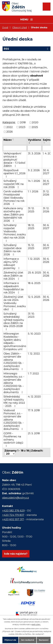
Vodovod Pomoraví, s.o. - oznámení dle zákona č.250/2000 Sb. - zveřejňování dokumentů (14, 420)
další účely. (36, 624)
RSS (26, 49)
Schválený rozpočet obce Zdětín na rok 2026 (13, 250)
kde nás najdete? (16, 554)
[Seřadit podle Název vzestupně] (13, 139)
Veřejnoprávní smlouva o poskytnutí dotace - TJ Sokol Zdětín (14, 160)
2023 (22, 127)
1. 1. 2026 (33, 192)
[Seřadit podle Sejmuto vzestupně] (44, 142)
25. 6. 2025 (34, 273)
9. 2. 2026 (34, 170)
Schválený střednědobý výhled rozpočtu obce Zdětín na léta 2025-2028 (14, 321)
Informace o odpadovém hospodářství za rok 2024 (14, 288)
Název (8, 140)
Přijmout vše (10, 640)
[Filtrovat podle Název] (15, 148)
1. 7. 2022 (33, 374)
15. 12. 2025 (31, 247)
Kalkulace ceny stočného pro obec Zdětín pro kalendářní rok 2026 (14, 215)
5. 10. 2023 (34, 334)
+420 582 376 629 (13, 511)
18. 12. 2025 (31, 227)
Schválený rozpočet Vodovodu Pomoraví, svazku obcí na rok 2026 (15, 233)
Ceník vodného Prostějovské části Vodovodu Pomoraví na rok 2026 (14, 198)
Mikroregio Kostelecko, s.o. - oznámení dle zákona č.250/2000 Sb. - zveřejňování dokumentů (14, 383)
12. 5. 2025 (34, 297)
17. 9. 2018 (34, 410)
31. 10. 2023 (31, 315)
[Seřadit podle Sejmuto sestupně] (44, 143)
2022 (10, 127)
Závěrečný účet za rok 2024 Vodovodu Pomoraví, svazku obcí (15, 303)
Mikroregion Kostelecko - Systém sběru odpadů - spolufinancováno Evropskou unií (15, 341)
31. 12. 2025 (31, 210)
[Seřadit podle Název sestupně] (13, 140)
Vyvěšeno (34, 140)
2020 (35, 123)
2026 (10, 132)
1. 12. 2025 (34, 259)
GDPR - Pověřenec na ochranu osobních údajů (13, 439)
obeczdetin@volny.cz (16, 498)
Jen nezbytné (28, 640)
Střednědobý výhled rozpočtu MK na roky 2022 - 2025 (14, 401)
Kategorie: (9, 122)
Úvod (5, 27)
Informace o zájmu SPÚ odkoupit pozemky (12, 264)
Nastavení (44, 640)
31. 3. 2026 (34, 153)
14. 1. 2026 (34, 181)
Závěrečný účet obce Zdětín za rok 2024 (13, 276)
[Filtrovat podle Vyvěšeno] (34, 148)
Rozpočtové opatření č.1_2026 (14, 173)
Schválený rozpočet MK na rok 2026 (14, 184)
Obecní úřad (20, 27)
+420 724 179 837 (13, 515)
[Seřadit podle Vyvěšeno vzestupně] (30, 142)
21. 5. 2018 (34, 433)
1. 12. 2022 (34, 354)
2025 (35, 127)
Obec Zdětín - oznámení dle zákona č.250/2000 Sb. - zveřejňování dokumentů (14, 361)
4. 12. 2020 (34, 397)
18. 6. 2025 (34, 283)
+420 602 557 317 (13, 519)
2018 (23, 123)
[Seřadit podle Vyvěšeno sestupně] (30, 143)
